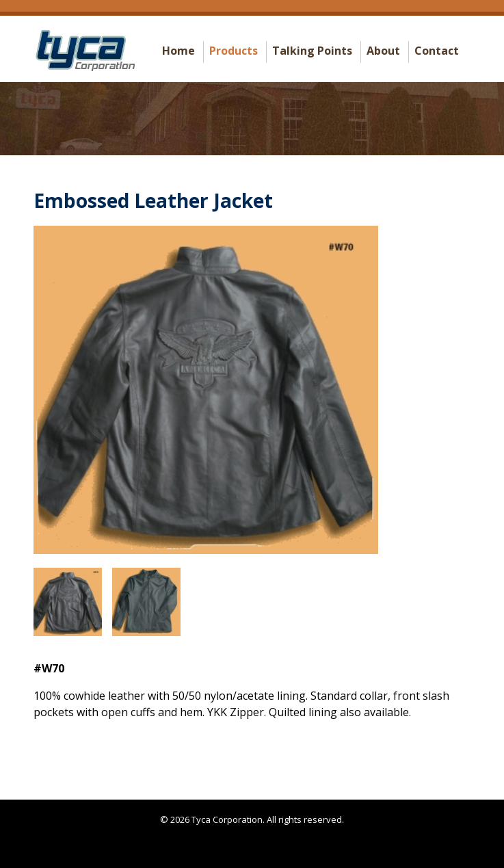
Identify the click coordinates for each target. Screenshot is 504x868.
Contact (437, 51)
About (383, 51)
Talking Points (312, 51)
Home (178, 51)
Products (234, 51)
